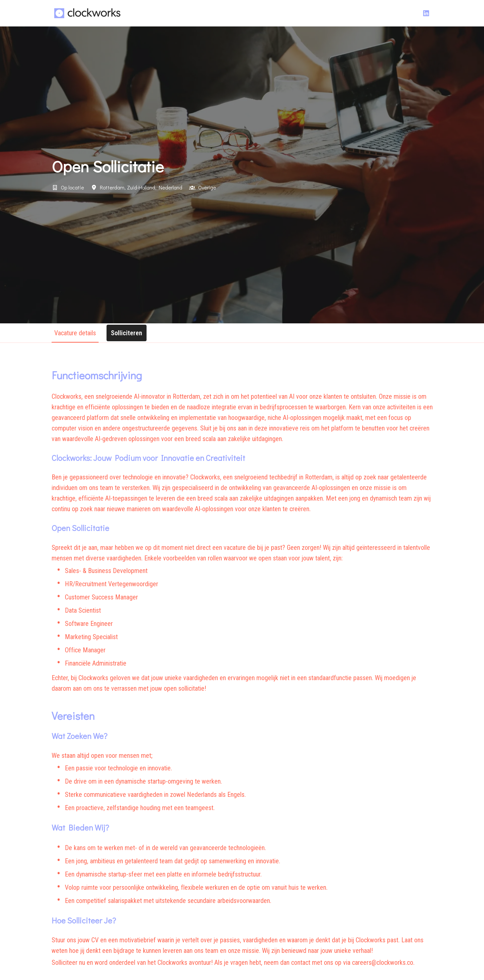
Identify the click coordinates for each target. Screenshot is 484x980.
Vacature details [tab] (75, 333)
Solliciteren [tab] (127, 333)
